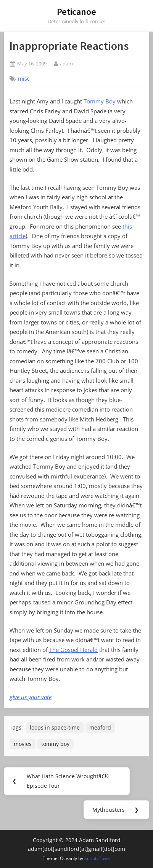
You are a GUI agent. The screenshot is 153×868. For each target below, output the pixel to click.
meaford (100, 727)
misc (24, 79)
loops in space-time (55, 727)
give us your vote (31, 697)
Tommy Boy (100, 101)
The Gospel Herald (73, 650)
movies (23, 744)
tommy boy (55, 744)
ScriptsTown (97, 858)
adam (66, 63)
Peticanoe (76, 12)
